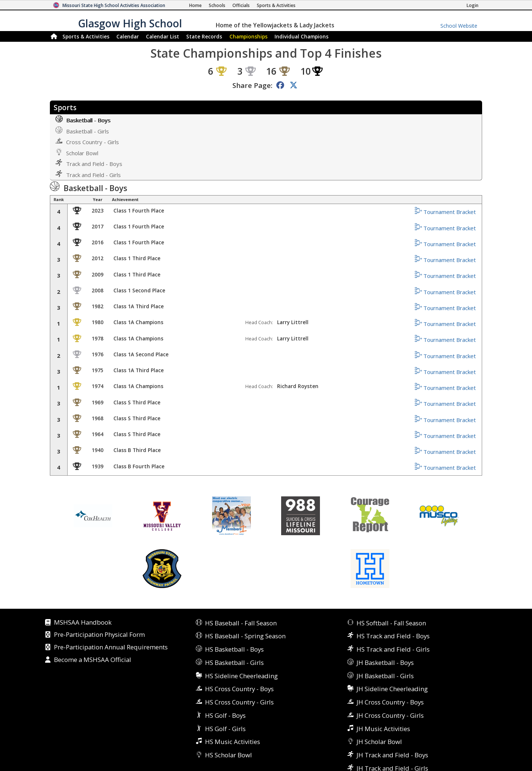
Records (204, 36)
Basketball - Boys (83, 120)
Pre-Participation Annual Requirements (111, 648)
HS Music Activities (233, 742)
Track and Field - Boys (89, 163)
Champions (301, 36)
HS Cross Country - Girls (239, 702)
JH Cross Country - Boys (390, 702)
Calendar (128, 36)
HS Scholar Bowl (229, 755)
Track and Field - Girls (88, 174)
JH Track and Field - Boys (392, 755)
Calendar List (163, 36)
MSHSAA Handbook (83, 623)
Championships (248, 36)
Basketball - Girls (82, 131)
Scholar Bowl (77, 152)
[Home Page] (195, 5)
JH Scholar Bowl (379, 742)
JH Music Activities (383, 729)
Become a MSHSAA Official (93, 660)
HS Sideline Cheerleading (241, 676)
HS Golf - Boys (225, 715)
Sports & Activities (86, 36)
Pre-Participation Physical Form (99, 635)
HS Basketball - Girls (234, 663)
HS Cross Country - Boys (239, 689)
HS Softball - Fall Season (391, 623)
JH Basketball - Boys (385, 663)
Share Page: (252, 85)
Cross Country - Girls (87, 141)
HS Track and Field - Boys (393, 636)
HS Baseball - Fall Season (241, 623)
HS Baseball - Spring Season (245, 636)
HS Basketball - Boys (234, 649)
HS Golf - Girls (225, 729)
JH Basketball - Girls (385, 676)
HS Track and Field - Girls (393, 649)
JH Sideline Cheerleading (392, 689)
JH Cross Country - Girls (390, 715)
